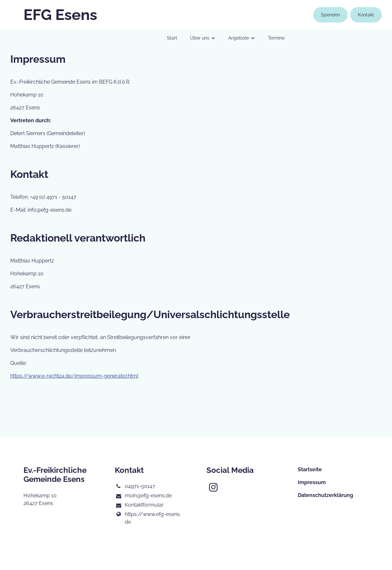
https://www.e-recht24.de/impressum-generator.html (74, 376)
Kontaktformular (139, 505)
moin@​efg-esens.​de (143, 496)
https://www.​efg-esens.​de (148, 518)
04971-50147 (135, 486)
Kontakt (366, 15)
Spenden (330, 15)
